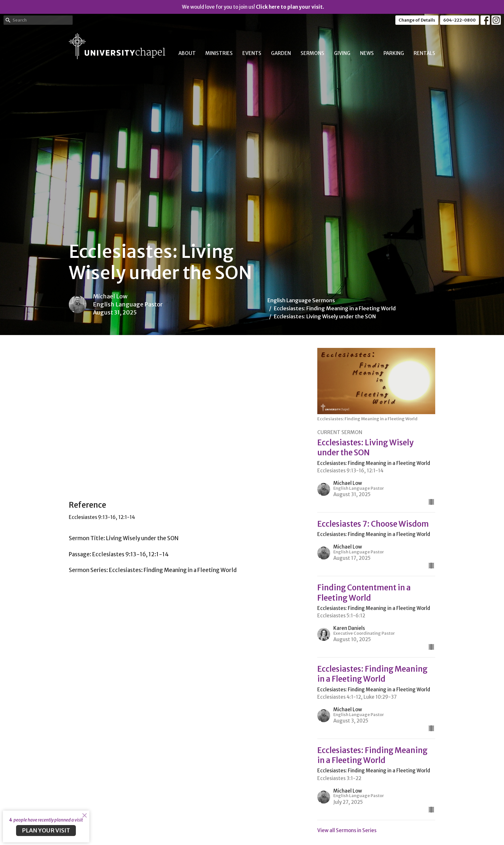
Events (252, 53)
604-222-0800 (459, 20)
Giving (342, 53)
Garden (281, 53)
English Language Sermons (301, 300)
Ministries (219, 53)
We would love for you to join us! (253, 7)
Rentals (424, 53)
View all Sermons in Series (347, 830)
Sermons (312, 53)
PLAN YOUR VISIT (46, 830)
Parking (394, 53)
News (367, 53)
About (187, 53)
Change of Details (417, 20)
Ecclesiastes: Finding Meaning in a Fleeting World (335, 308)
